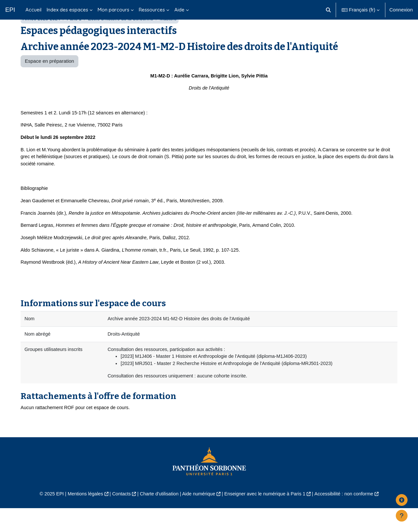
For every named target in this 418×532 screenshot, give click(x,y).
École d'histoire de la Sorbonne (124, 35)
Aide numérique (198, 518)
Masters (173, 35)
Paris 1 (76, 35)
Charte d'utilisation (157, 518)
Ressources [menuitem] (152, 10)
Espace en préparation (49, 78)
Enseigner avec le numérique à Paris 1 (267, 518)
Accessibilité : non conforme (349, 518)
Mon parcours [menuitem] (113, 10)
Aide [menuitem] (179, 10)
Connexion (401, 10)
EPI (10, 10)
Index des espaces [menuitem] (67, 10)
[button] (328, 10)
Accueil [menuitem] (33, 10)
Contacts (118, 518)
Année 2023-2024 (42, 35)
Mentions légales (80, 518)
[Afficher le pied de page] (402, 516)
